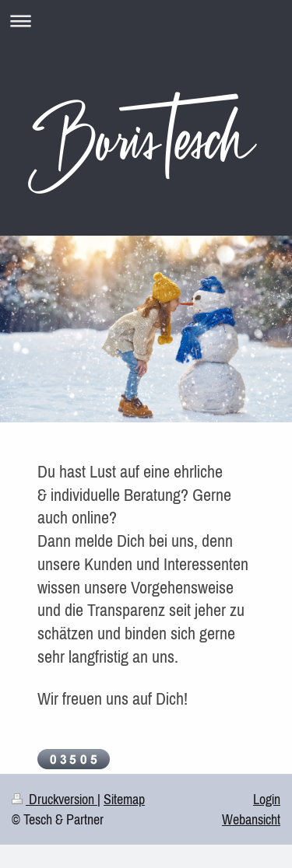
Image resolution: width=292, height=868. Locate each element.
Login (267, 799)
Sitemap (124, 799)
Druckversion (55, 799)
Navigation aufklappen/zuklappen (146, 21)
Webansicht (251, 819)
